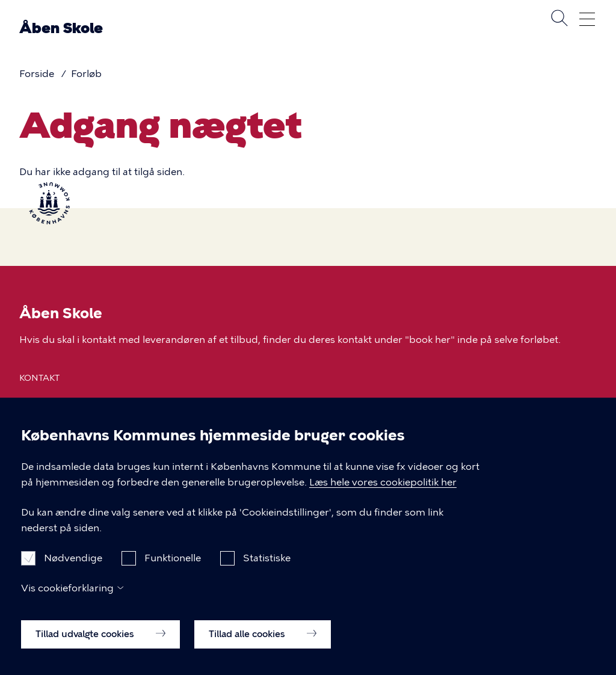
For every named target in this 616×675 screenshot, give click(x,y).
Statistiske (267, 571)
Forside (37, 74)
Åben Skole (61, 28)
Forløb (86, 74)
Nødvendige (73, 571)
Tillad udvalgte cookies (100, 647)
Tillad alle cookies (263, 647)
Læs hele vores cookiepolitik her (383, 496)
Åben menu (587, 19)
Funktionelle (173, 571)
